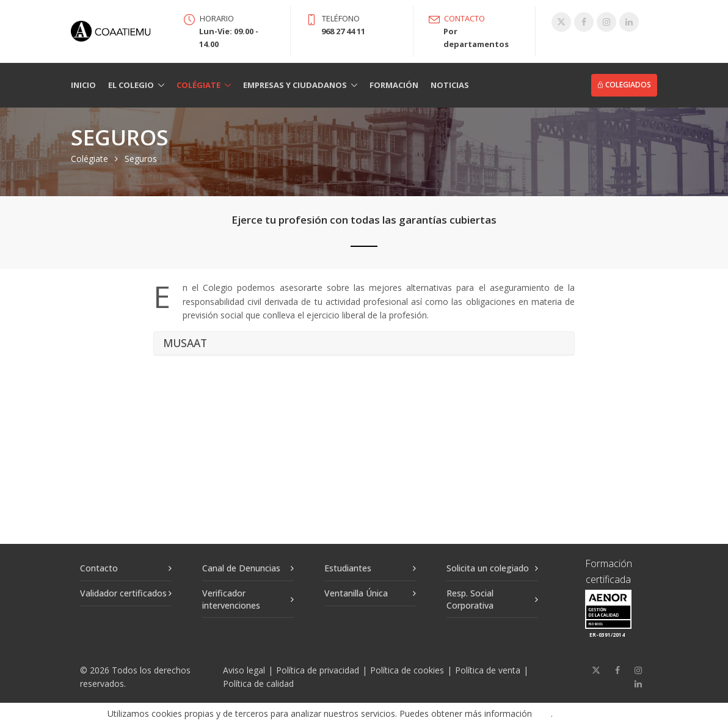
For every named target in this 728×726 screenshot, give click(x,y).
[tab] (364, 344)
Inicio (83, 85)
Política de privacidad (318, 670)
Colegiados (624, 85)
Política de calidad (258, 684)
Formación (394, 85)
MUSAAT (185, 343)
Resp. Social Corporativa (470, 599)
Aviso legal (244, 670)
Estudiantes (348, 568)
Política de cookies (407, 670)
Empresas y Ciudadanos (295, 85)
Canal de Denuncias (241, 568)
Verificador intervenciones (231, 599)
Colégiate (198, 85)
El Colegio (131, 85)
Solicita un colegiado (488, 568)
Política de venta (488, 670)
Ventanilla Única (356, 593)
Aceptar (592, 714)
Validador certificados (123, 593)
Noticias (450, 85)
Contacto (99, 568)
